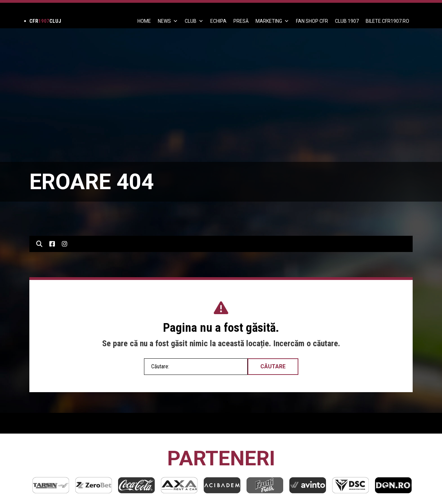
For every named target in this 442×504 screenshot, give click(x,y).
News (168, 21)
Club (194, 21)
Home (144, 21)
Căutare (273, 366)
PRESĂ (241, 21)
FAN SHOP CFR (312, 21)
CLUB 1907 (347, 21)
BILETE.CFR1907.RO (387, 21)
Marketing (272, 21)
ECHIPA (218, 21)
